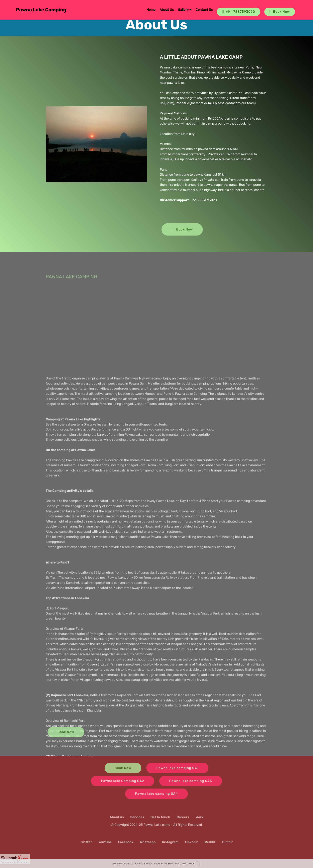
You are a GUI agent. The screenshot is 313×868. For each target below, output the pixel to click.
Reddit (210, 845)
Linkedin (192, 845)
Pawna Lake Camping (41, 10)
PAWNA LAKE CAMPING (71, 280)
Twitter (86, 845)
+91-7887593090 (238, 12)
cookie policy (187, 864)
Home (151, 10)
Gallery (183, 10)
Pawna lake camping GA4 (157, 798)
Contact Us (204, 10)
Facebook (126, 845)
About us (117, 820)
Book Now (280, 12)
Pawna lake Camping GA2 (123, 785)
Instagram (170, 845)
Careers (183, 820)
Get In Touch (160, 820)
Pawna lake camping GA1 (177, 772)
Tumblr (227, 845)
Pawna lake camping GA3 (191, 785)
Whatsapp (148, 845)
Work (200, 820)
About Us (167, 10)
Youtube (105, 845)
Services (137, 820)
